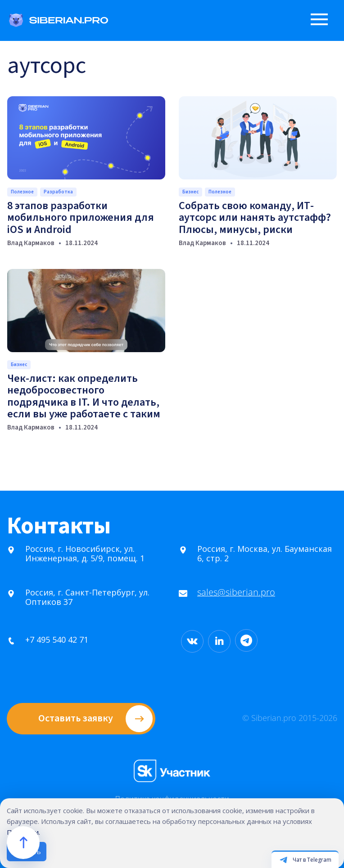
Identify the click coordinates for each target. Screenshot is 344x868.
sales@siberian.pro (223, 593)
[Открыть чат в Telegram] (305, 859)
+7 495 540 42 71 (44, 640)
